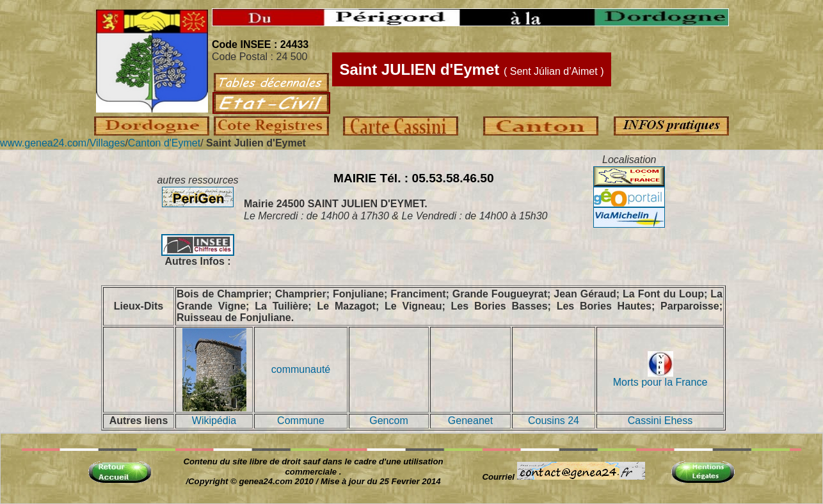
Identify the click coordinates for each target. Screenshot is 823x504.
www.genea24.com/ (45, 143)
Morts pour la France (660, 378)
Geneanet (470, 421)
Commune (301, 421)
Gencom (388, 421)
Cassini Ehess (660, 421)
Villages (108, 143)
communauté (301, 369)
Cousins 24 (554, 421)
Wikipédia (214, 421)
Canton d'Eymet (164, 143)
